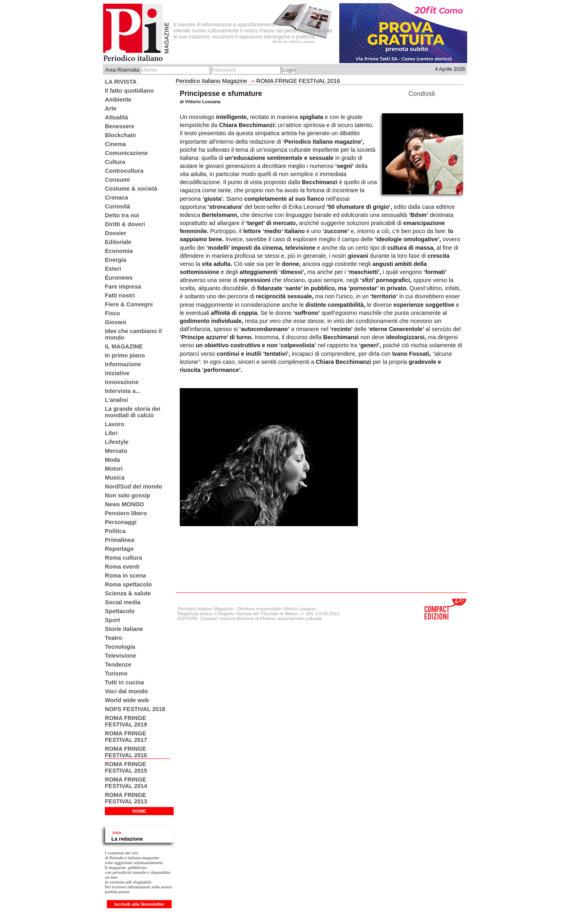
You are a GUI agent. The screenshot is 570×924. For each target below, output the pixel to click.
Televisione (120, 656)
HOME (139, 811)
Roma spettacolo (128, 584)
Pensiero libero (126, 513)
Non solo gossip (128, 495)
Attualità (117, 117)
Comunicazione (126, 153)
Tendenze (118, 665)
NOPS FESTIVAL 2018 (135, 709)
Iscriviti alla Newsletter (139, 904)
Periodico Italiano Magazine (212, 81)
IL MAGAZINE (124, 346)
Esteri (113, 269)
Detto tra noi (122, 215)
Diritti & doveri (125, 224)
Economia (119, 251)
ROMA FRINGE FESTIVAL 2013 (126, 798)
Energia (116, 260)
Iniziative (117, 373)
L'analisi (116, 400)
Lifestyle (117, 442)
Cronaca (117, 198)
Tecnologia (120, 647)
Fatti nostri (120, 295)
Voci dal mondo (126, 691)
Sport (113, 620)
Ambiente (118, 100)
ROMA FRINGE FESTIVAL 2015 (126, 767)
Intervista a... (123, 391)
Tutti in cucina (124, 682)
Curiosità (117, 206)
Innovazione (122, 382)
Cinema (115, 144)
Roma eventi (122, 567)
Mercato (116, 451)
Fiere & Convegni (129, 304)
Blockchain (120, 135)
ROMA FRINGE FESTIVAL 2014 (126, 783)
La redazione (127, 839)
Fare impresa (123, 287)
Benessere (120, 126)
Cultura (115, 162)
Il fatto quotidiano (129, 91)
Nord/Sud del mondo (134, 486)
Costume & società (131, 189)
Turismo (116, 673)
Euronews (119, 278)
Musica (115, 478)
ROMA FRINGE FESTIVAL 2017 (126, 737)
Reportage (119, 549)
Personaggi (121, 522)
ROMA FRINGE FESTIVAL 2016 (126, 752)
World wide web (127, 700)
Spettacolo (120, 611)
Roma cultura (123, 558)
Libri (111, 433)
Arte (111, 108)
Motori (114, 469)
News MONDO (124, 504)
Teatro (114, 638)
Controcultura (124, 171)
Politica (115, 531)
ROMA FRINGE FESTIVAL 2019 (126, 721)
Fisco (113, 313)
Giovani (116, 322)
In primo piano (125, 355)
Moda (113, 460)
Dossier (116, 233)
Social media (123, 602)
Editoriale (118, 242)
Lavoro (115, 424)
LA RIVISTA (121, 82)
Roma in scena (125, 576)
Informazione (123, 364)
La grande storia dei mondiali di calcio (133, 412)
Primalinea (120, 540)
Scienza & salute (128, 593)
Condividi (422, 94)
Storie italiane (124, 629)
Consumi (117, 180)
